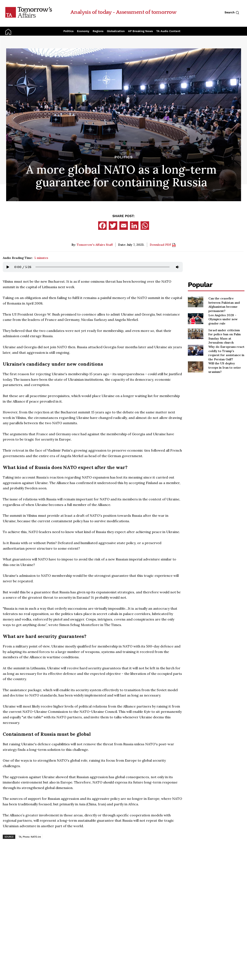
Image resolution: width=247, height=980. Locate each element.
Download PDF (163, 245)
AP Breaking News (140, 31)
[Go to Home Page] (29, 12)
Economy (83, 31)
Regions (98, 31)
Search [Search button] (232, 13)
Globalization (116, 31)
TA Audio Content (168, 31)
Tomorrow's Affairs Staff (95, 245)
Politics (68, 31)
